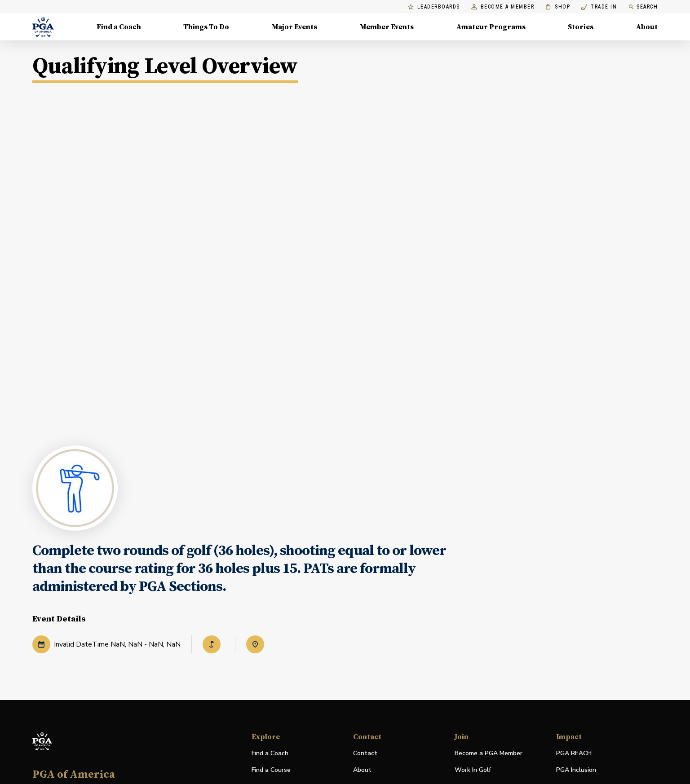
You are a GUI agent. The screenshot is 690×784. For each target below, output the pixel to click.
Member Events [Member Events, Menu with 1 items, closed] (387, 27)
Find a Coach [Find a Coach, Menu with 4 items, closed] (119, 27)
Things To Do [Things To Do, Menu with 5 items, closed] (206, 27)
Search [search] (643, 7)
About (362, 770)
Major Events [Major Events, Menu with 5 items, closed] (294, 27)
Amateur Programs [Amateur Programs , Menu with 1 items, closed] (491, 27)
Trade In (599, 7)
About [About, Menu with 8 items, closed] (647, 27)
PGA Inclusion (576, 770)
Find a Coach (270, 753)
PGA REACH (574, 754)
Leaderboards (434, 7)
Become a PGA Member (489, 753)
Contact (365, 753)
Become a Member (503, 7)
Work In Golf (473, 770)
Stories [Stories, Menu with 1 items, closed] (581, 27)
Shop (558, 7)
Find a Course (271, 770)
